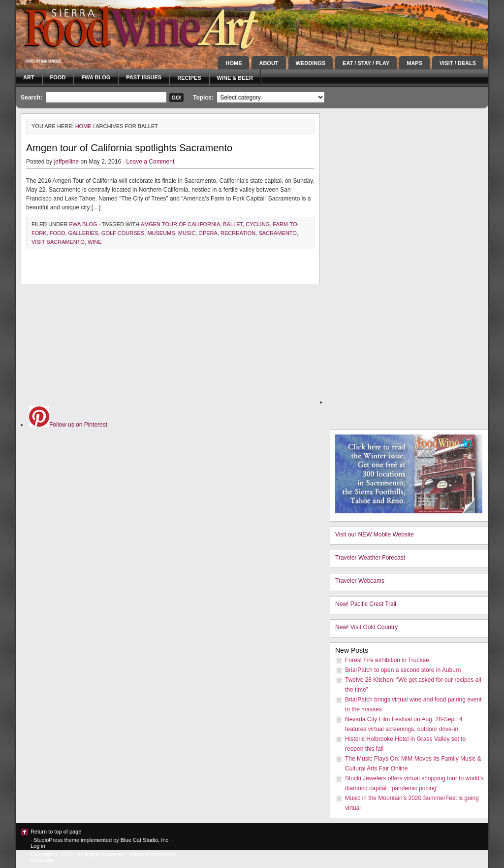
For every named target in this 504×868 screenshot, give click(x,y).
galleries (83, 233)
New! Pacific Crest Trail (366, 604)
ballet (233, 224)
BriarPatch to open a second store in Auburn (403, 670)
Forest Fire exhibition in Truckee (387, 660)
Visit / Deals (458, 63)
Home (234, 63)
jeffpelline (66, 162)
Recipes (189, 78)
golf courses (123, 233)
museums (161, 233)
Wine (95, 242)
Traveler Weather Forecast (370, 558)
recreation (238, 233)
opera (208, 233)
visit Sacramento (58, 242)
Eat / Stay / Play (366, 63)
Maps (414, 63)
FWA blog (96, 77)
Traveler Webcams (360, 581)
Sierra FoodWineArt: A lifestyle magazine (104, 27)
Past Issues (144, 77)
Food (58, 77)
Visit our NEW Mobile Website (375, 534)
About (268, 63)
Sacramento (277, 233)
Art (29, 77)
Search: (31, 98)
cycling (258, 224)
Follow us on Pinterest (68, 425)
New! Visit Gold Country (366, 627)
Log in (38, 846)
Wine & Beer (235, 78)
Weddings (311, 63)
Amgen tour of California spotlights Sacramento (129, 148)
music (187, 233)
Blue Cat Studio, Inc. (145, 840)
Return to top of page (56, 832)
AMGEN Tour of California (181, 224)
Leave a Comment (150, 162)
